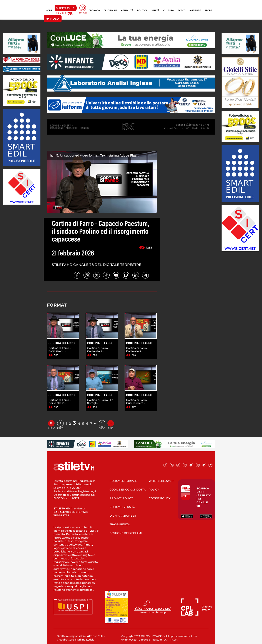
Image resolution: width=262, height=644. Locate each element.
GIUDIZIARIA (110, 10)
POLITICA (142, 10)
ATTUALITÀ (127, 10)
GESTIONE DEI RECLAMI (126, 533)
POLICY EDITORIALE (123, 481)
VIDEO (53, 19)
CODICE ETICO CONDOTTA (128, 490)
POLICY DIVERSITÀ (122, 507)
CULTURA (169, 10)
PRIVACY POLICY (121, 498)
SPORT (208, 10)
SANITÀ (155, 10)
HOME (49, 10)
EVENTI (182, 10)
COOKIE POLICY (160, 498)
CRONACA (94, 10)
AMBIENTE (195, 10)
